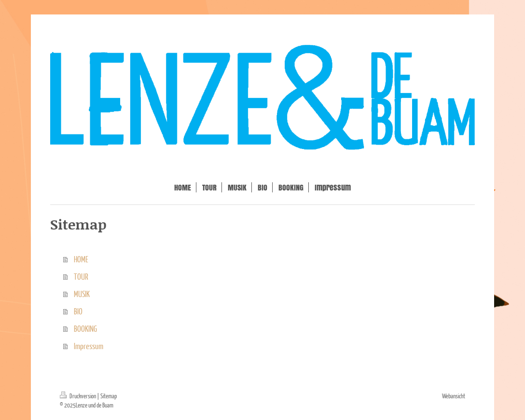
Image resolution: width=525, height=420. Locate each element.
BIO (78, 311)
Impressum (89, 346)
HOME (81, 259)
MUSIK (82, 294)
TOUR (81, 277)
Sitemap (109, 396)
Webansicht (454, 396)
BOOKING (85, 329)
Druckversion (78, 396)
